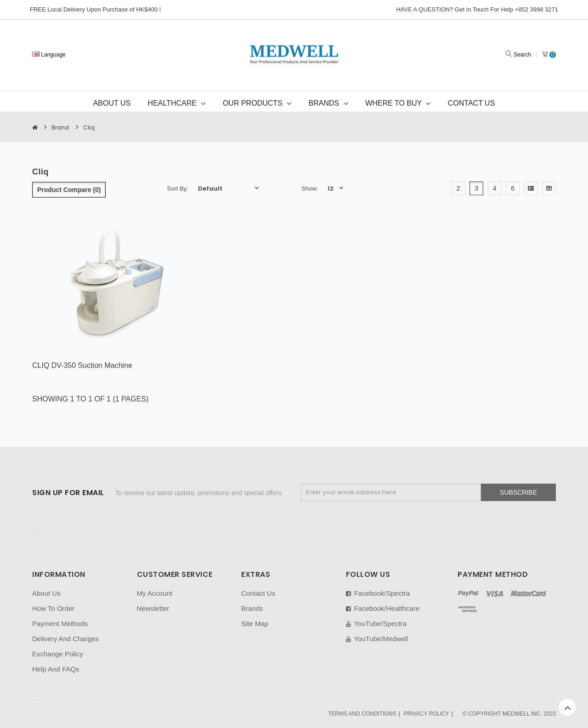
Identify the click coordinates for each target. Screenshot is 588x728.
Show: (310, 189)
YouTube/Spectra (376, 624)
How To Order (53, 608)
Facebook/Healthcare (383, 608)
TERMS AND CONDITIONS (362, 714)
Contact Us (258, 593)
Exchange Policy (58, 654)
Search (522, 55)
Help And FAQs (56, 669)
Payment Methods (60, 624)
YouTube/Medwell (377, 639)
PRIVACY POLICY (427, 714)
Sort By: (178, 189)
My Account (155, 593)
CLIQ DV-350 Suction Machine (82, 365)
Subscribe (518, 492)
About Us (46, 593)
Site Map (255, 624)
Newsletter (153, 608)
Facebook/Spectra (378, 593)
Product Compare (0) (69, 190)
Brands (252, 608)
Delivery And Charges (65, 639)
